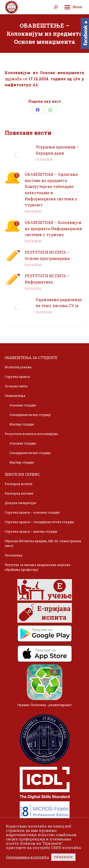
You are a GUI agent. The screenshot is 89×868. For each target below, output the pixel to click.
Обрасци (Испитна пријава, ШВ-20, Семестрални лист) (43, 543)
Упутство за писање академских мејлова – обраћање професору (39, 567)
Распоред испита (19, 484)
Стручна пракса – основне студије (32, 512)
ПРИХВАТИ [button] (63, 857)
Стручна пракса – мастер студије (31, 531)
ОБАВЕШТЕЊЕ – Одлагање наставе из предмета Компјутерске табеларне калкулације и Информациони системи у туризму (51, 189)
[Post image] (18, 155)
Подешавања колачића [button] (27, 857)
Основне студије (23, 405)
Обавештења (15, 396)
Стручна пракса (17, 377)
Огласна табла (16, 386)
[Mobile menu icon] (73, 7)
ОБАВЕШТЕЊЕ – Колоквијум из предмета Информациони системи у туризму (53, 228)
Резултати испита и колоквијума (31, 434)
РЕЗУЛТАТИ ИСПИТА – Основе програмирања (47, 255)
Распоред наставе (19, 493)
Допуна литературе (21, 503)
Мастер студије (22, 424)
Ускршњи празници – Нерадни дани (57, 150)
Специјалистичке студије (30, 415)
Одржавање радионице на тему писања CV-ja (59, 303)
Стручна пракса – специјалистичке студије (40, 522)
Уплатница (14, 555)
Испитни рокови (18, 367)
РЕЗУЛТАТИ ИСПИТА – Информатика (47, 279)
